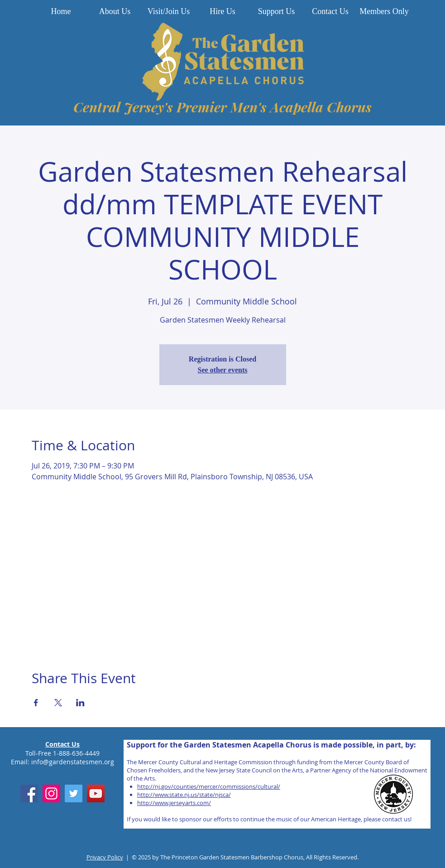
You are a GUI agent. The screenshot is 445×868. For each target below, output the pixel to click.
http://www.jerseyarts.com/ (174, 803)
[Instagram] (51, 793)
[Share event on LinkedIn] (80, 703)
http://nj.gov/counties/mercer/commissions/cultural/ (209, 786)
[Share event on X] (58, 703)
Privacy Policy (105, 857)
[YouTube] (96, 793)
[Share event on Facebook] (36, 703)
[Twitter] (74, 793)
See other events (223, 370)
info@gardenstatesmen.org (73, 762)
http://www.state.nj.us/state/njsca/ (184, 795)
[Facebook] (29, 793)
